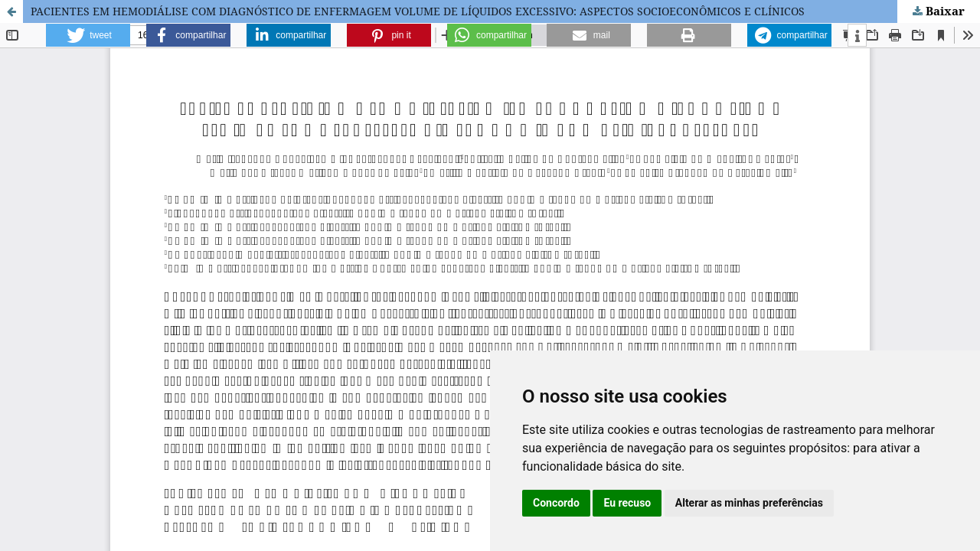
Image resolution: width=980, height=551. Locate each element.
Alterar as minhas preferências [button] (749, 503)
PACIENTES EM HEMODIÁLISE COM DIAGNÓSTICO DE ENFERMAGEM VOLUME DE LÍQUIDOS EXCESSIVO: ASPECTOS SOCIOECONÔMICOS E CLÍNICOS (418, 11)
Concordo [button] (556, 503)
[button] (88, 35)
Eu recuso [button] (627, 503)
